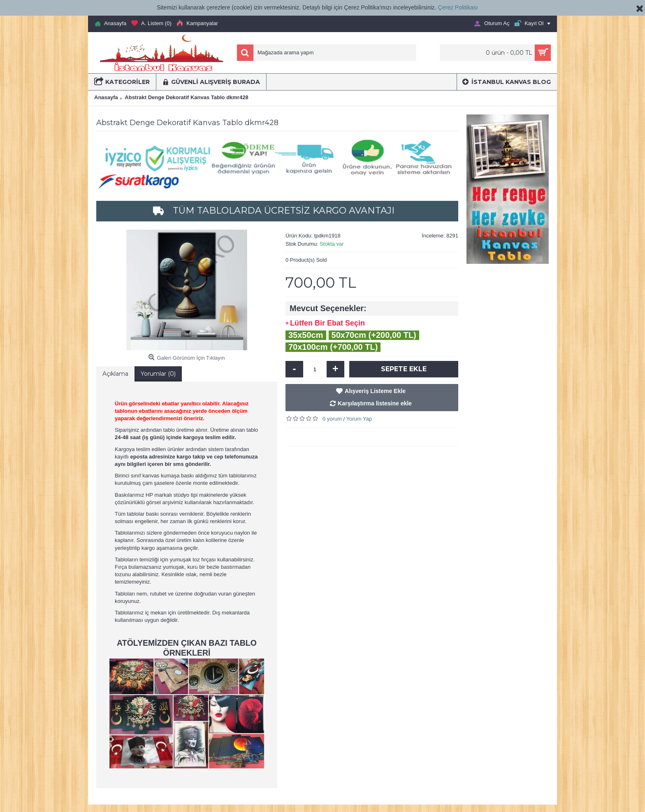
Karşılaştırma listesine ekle (375, 403)
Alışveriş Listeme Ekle (375, 391)
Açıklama (115, 374)
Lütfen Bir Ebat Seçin (327, 323)
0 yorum (332, 419)
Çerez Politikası (458, 7)
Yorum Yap (359, 419)
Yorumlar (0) (158, 374)
